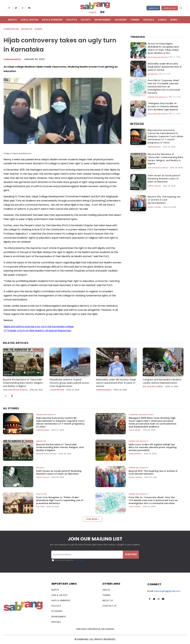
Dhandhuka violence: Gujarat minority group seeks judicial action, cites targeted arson (70, 383)
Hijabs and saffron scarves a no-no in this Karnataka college (39, 327)
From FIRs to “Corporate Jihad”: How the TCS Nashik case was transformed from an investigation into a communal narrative (164, 87)
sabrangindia (154, 147)
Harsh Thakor (154, 186)
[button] (181, 8)
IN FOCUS (137, 124)
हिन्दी (102, 12)
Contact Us (170, 8)
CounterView (57, 390)
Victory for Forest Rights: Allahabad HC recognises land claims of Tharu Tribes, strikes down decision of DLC (163, 48)
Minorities (27, 29)
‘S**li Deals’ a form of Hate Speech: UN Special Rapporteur (37, 331)
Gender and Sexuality (158, 97)
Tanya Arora (135, 430)
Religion (135, 188)
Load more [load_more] (93, 519)
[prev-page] (6, 396)
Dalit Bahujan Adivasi (158, 57)
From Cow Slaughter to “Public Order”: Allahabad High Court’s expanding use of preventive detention (60, 500)
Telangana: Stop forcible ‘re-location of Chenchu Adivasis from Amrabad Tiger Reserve (163, 106)
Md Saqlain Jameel (153, 387)
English (93, 12)
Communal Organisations (141, 415)
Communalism (11, 29)
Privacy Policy (79, 560)
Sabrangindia (12, 59)
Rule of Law (41, 494)
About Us (153, 8)
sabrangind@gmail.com (167, 591)
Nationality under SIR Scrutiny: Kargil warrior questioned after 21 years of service (164, 67)
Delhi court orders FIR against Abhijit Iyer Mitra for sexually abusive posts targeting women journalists (153, 447)
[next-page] (12, 396)
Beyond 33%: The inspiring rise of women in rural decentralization (164, 200)
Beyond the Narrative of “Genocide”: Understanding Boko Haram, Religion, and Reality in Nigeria (165, 159)
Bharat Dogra (154, 207)
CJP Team (40, 507)
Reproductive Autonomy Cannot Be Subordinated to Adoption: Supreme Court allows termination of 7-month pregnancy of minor (165, 136)
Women (39, 29)
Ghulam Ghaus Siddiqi (158, 168)
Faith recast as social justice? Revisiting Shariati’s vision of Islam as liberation (164, 179)
